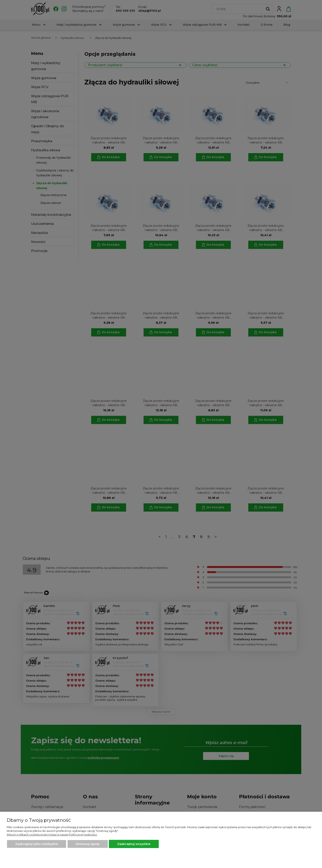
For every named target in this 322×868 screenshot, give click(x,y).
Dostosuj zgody (88, 844)
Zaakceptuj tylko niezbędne (37, 844)
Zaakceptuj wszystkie (134, 844)
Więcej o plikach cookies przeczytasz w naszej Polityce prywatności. (52, 834)
